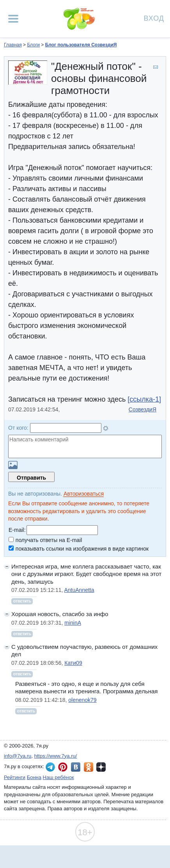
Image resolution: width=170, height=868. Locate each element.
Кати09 (73, 663)
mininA (73, 623)
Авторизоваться (84, 494)
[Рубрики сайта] (13, 19)
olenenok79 (82, 700)
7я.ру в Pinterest (63, 767)
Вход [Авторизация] (154, 18)
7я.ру (101, 767)
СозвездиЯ (143, 409)
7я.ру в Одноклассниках (89, 767)
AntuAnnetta (79, 590)
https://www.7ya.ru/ (56, 756)
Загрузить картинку (13, 465)
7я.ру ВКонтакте (76, 767)
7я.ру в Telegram (50, 767)
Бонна (34, 777)
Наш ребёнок (58, 777)
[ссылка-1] (144, 399)
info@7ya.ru (18, 756)
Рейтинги (15, 777)
